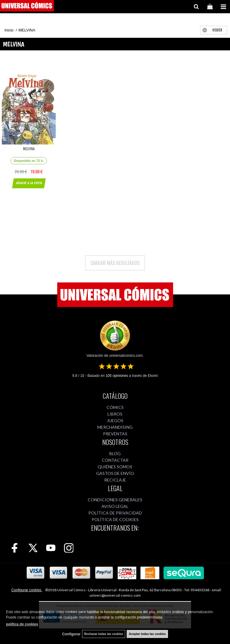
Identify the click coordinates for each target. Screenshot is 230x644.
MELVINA (29, 149)
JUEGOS (115, 420)
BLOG (115, 453)
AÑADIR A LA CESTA (29, 183)
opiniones (117, 376)
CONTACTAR (115, 460)
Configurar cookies (27, 590)
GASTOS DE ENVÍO (115, 473)
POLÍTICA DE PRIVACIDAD (115, 513)
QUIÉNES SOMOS (115, 467)
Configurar (71, 634)
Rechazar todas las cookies (104, 634)
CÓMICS (115, 407)
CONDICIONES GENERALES (115, 500)
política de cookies (22, 624)
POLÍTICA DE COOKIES (115, 519)
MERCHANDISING (115, 427)
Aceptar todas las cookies (147, 634)
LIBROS (115, 414)
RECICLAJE (115, 480)
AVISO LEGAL (115, 506)
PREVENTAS (115, 434)
